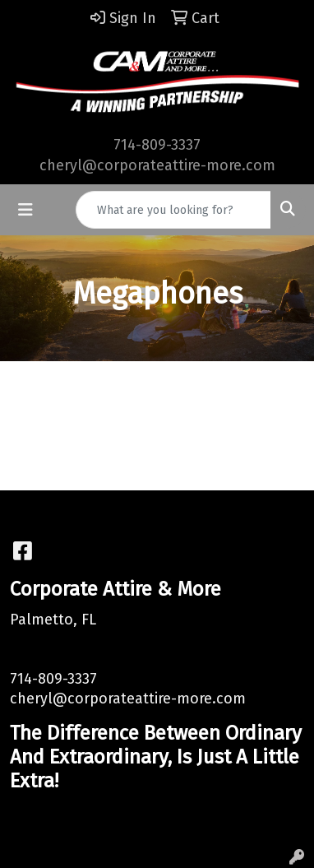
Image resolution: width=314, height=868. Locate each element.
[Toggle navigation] (25, 210)
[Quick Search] (173, 210)
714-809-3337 (157, 145)
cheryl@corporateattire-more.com (157, 165)
